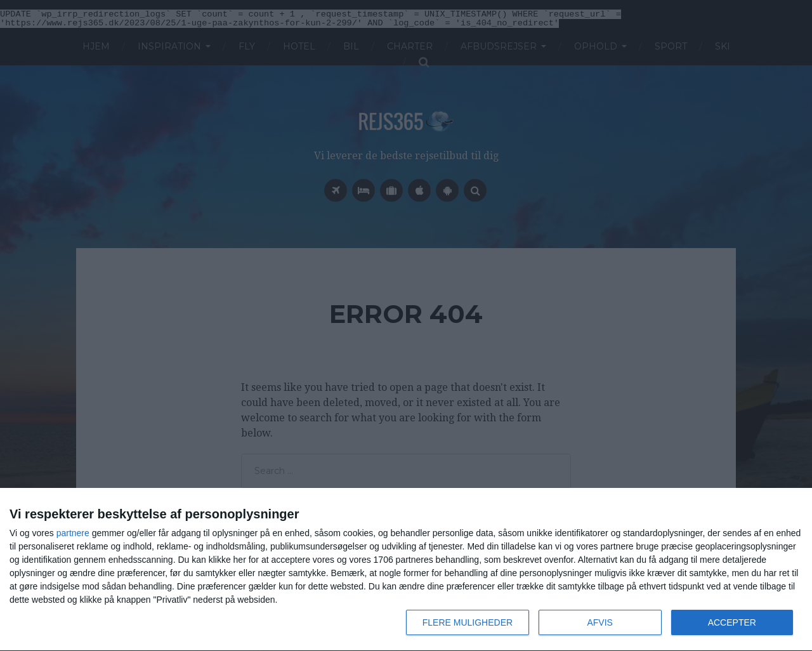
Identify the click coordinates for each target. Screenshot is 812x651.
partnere (73, 533)
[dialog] (406, 570)
